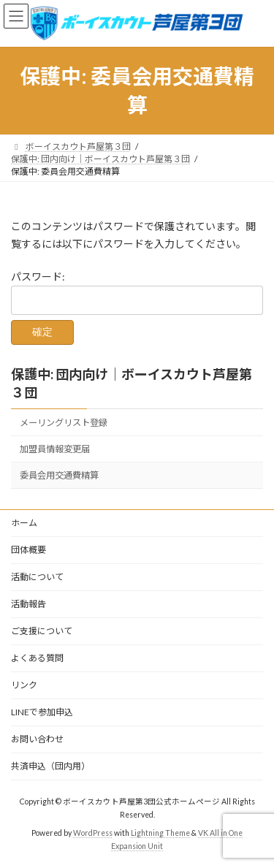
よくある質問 (37, 658)
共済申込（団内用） (50, 766)
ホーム (24, 523)
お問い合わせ (37, 739)
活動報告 (28, 604)
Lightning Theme (160, 833)
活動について (37, 577)
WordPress (93, 833)
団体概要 (28, 550)
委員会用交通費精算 (59, 475)
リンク (24, 685)
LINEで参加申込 (42, 712)
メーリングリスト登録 (64, 423)
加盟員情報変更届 (55, 449)
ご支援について (42, 631)
